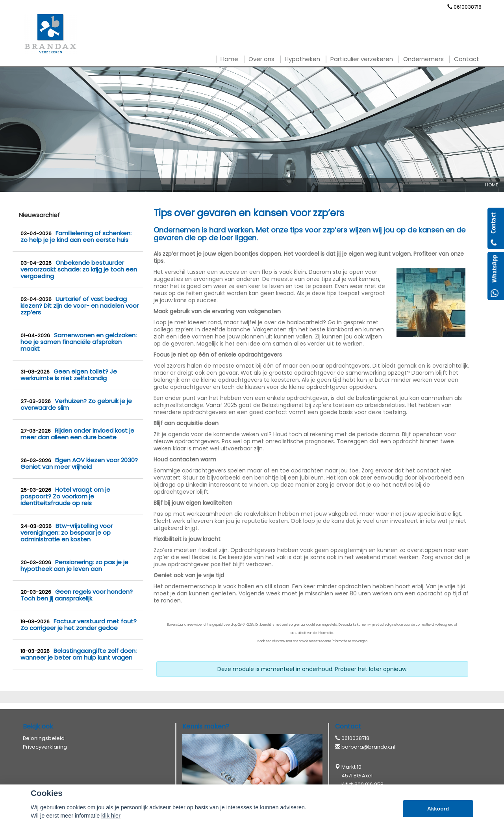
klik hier (111, 816)
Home (492, 185)
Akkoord (438, 809)
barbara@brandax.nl (368, 747)
